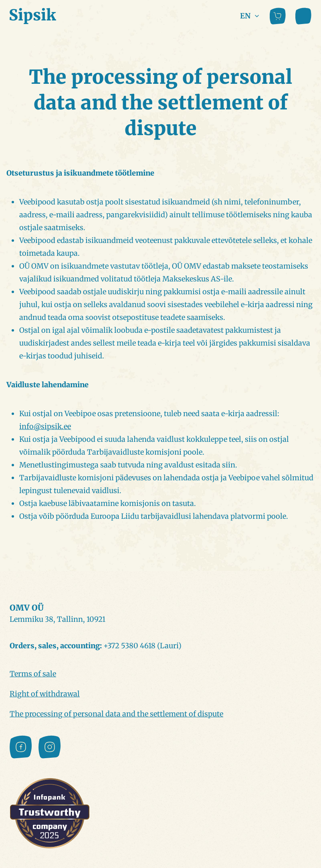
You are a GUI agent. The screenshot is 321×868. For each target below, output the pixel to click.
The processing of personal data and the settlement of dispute (116, 714)
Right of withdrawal (45, 694)
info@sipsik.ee (45, 426)
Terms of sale (33, 674)
